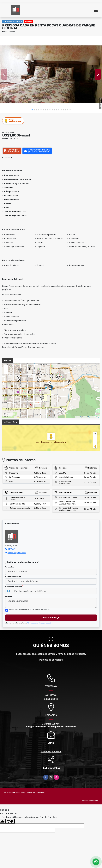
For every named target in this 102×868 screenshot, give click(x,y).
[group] (51, 74)
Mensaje (9, 596)
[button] (32, 110)
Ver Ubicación (43, 442)
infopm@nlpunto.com (17, 553)
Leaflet (78, 417)
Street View (13, 121)
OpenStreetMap (94, 417)
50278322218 (51, 699)
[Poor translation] (10, 821)
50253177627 (51, 695)
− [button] (6, 372)
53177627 (11, 549)
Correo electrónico (14, 577)
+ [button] (6, 367)
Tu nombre (10, 567)
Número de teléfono (14, 586)
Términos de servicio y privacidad (39, 623)
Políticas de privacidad (51, 660)
